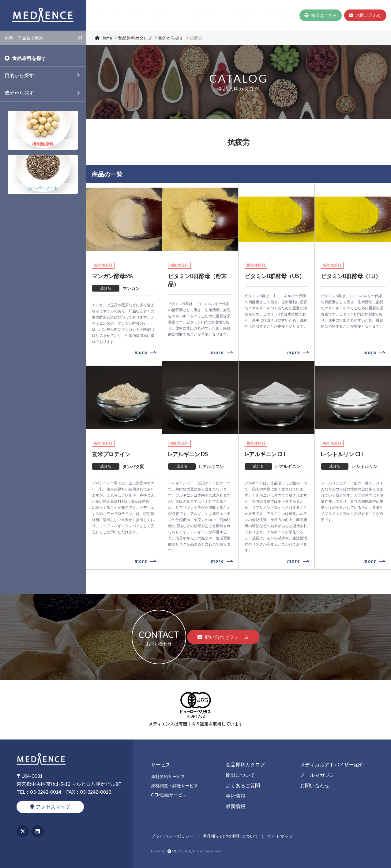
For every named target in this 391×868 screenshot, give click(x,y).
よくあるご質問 (227, 15)
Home (132, 15)
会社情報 (257, 15)
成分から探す (19, 93)
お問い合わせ (365, 15)
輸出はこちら (321, 15)
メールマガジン (317, 775)
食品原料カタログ (189, 15)
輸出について (240, 775)
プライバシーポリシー (172, 835)
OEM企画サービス (169, 795)
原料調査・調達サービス (175, 786)
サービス (152, 15)
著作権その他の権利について (231, 835)
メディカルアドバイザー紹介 (332, 764)
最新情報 (285, 15)
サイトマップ (281, 835)
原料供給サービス (168, 776)
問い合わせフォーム (223, 637)
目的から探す (19, 75)
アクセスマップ (50, 807)
